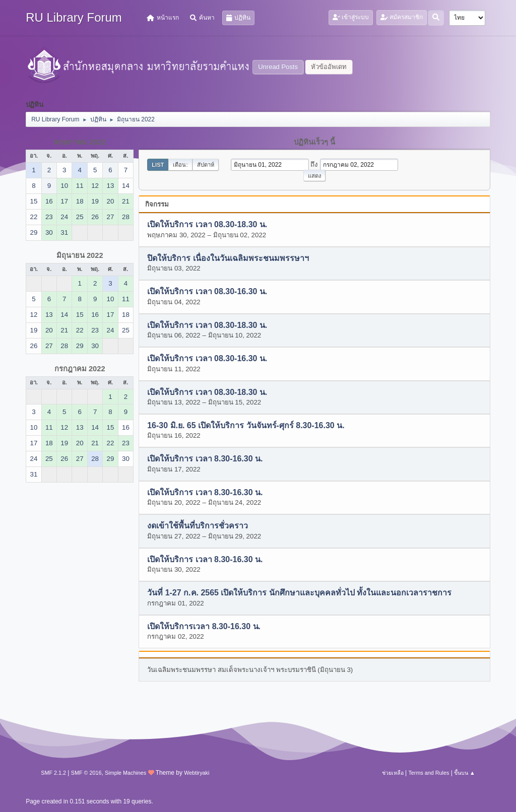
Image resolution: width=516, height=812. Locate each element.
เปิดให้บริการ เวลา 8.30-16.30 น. (205, 459)
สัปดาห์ (206, 165)
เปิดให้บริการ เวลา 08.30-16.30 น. (207, 292)
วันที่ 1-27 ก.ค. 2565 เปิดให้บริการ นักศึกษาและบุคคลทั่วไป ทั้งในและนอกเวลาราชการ (299, 593)
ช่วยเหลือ (393, 773)
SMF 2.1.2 (53, 773)
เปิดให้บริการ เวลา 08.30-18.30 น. (207, 225)
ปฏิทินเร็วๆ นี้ (314, 142)
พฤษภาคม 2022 (80, 142)
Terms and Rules (429, 773)
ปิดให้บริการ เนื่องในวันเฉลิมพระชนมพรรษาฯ (228, 258)
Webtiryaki (197, 773)
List (158, 165)
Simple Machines (125, 773)
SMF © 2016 (86, 773)
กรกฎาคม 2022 (80, 369)
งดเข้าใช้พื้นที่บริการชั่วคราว (198, 526)
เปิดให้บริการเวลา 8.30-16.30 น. (204, 626)
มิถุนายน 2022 (80, 255)
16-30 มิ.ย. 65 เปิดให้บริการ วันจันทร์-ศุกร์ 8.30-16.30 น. (246, 425)
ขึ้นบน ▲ (465, 773)
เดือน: (180, 165)
